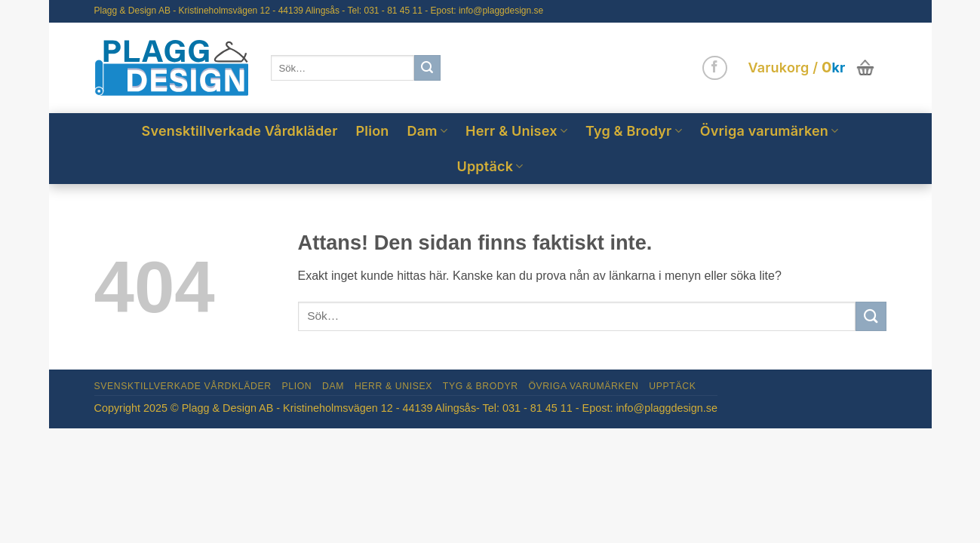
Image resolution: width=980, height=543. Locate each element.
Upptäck (490, 166)
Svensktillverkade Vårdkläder (240, 131)
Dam (428, 131)
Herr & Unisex (516, 131)
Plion (373, 131)
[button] (812, 68)
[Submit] (427, 68)
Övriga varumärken (770, 131)
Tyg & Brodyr (634, 131)
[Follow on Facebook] (715, 68)
